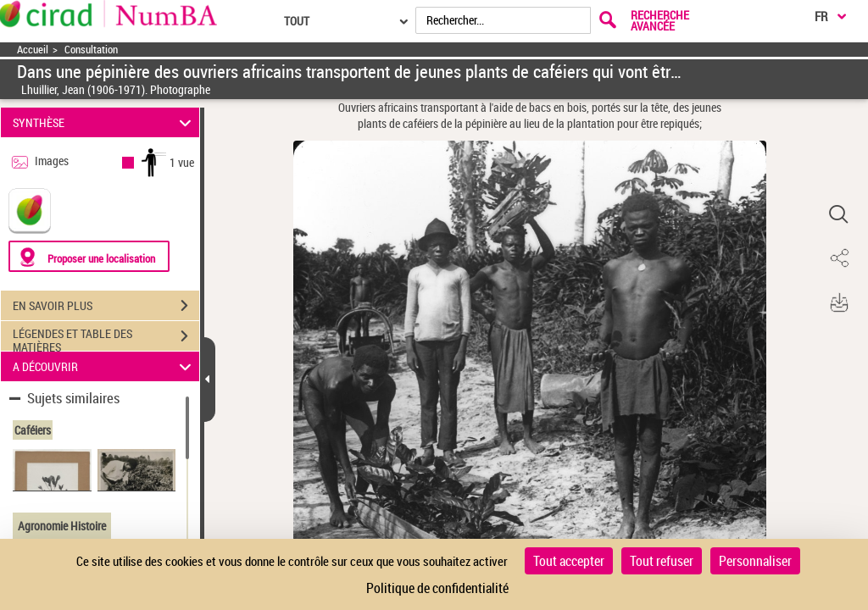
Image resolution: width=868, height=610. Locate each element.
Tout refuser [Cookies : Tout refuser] (662, 561)
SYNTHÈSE (105, 122)
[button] (838, 214)
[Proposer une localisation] (89, 256)
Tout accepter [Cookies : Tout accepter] (569, 561)
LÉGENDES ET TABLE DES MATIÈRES (106, 338)
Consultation (91, 50)
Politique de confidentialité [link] (437, 588)
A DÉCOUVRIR (105, 366)
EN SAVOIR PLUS (106, 306)
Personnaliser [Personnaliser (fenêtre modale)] (755, 561)
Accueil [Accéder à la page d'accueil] (33, 50)
